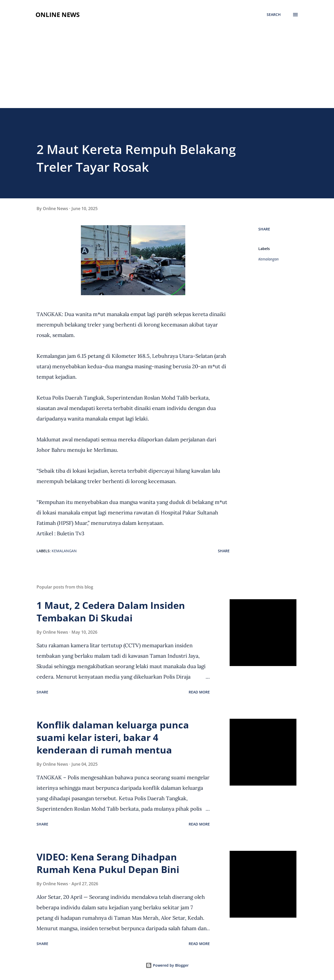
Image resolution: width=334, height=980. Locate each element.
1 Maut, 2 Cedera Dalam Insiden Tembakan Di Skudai (111, 612)
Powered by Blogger (167, 965)
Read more (199, 692)
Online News (58, 14)
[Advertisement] (167, 69)
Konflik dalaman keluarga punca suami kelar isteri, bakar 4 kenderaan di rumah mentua (113, 737)
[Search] (274, 15)
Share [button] (264, 229)
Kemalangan (269, 259)
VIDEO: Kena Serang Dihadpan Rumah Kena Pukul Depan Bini (108, 863)
